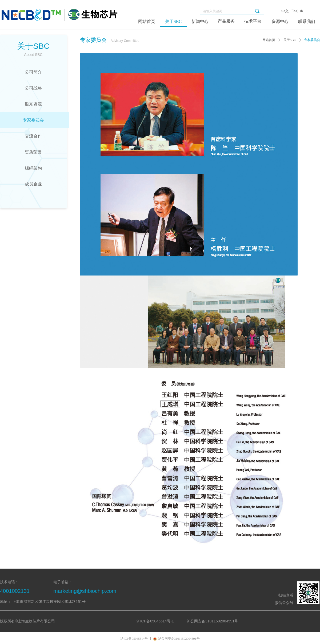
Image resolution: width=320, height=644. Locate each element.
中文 (285, 11)
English (297, 11)
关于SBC (290, 40)
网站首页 (269, 40)
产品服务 (226, 21)
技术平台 (253, 21)
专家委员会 (312, 40)
